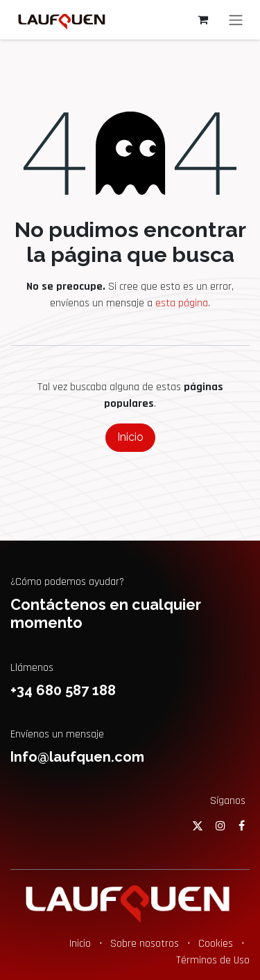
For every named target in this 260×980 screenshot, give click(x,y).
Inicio (130, 437)
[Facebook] (242, 825)
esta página (182, 303)
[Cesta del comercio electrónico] (202, 19)
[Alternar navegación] (236, 20)
